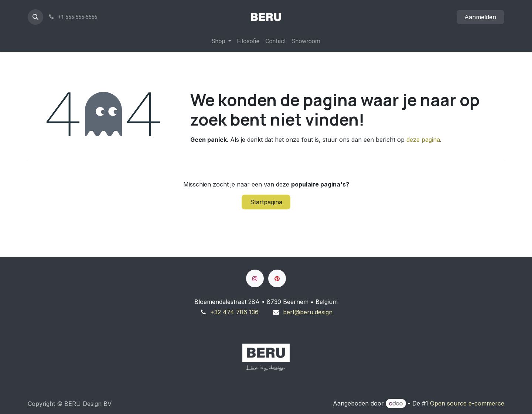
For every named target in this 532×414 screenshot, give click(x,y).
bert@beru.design (308, 312)
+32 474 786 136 (234, 312)
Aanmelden (480, 17)
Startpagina (266, 202)
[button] (35, 17)
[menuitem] (221, 41)
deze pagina (423, 140)
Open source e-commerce (467, 403)
